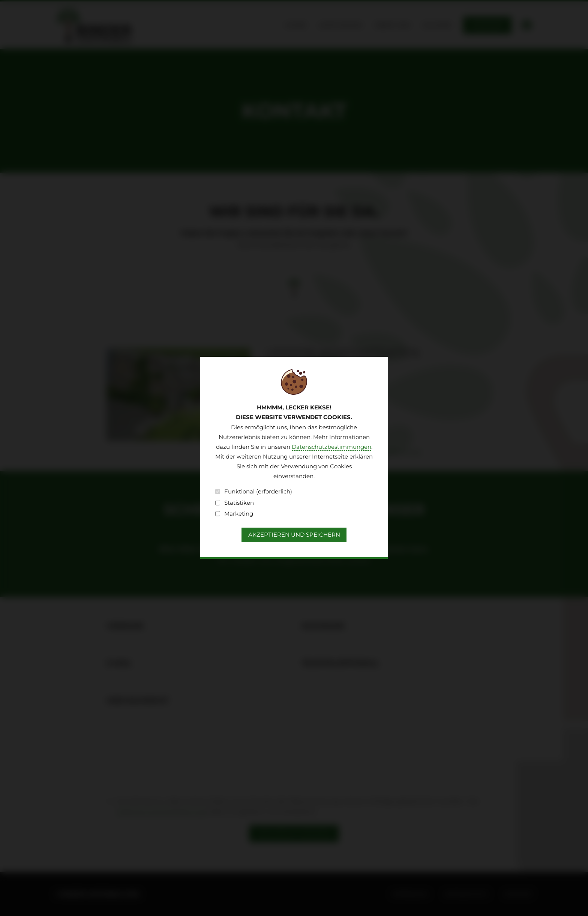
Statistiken (235, 503)
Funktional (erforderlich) (254, 492)
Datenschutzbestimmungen (331, 447)
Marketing (234, 514)
